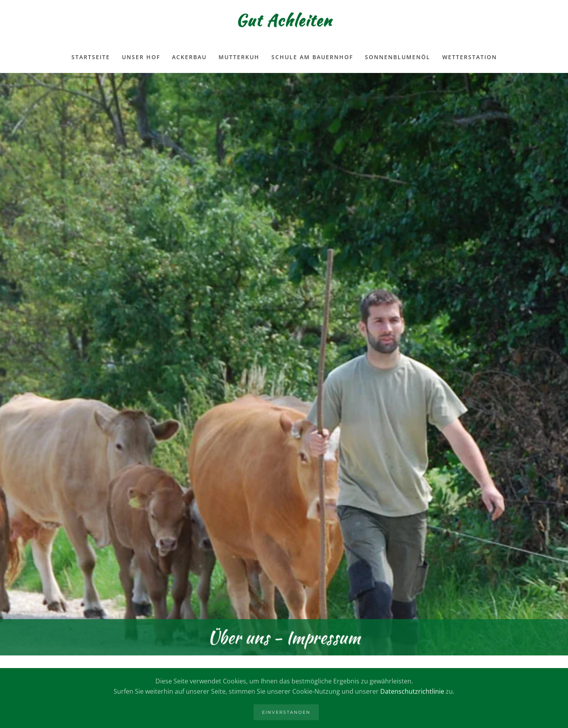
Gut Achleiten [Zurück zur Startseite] (284, 21)
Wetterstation (470, 57)
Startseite (91, 57)
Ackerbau (189, 57)
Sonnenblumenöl (398, 57)
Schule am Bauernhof (312, 57)
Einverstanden (286, 712)
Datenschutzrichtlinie (412, 691)
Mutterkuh (239, 57)
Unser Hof (141, 57)
